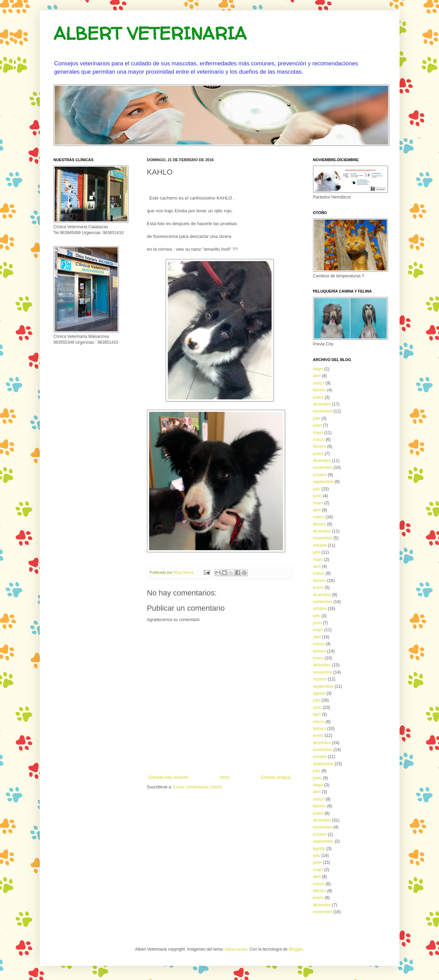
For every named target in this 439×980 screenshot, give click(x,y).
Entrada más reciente (168, 777)
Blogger (296, 949)
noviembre (323, 411)
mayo (318, 369)
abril (317, 376)
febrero (320, 390)
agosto (319, 693)
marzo (319, 383)
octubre (320, 475)
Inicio (225, 777)
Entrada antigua (276, 777)
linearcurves (236, 949)
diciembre (322, 404)
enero (318, 397)
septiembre (323, 482)
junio (317, 425)
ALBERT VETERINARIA (150, 33)
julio (317, 418)
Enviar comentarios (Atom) (198, 787)
